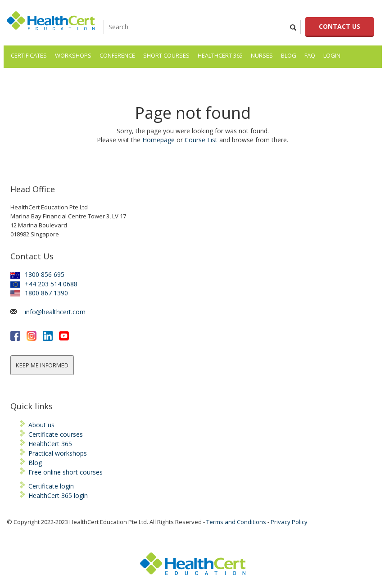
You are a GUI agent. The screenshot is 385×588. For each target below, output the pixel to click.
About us (41, 425)
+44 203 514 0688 (44, 284)
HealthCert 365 (220, 55)
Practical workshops (58, 453)
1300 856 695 (37, 274)
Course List (201, 140)
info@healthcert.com (55, 312)
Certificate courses (56, 434)
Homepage (159, 140)
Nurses (262, 55)
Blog (289, 55)
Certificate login (51, 486)
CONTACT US (340, 26)
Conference (117, 55)
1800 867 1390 (39, 293)
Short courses (166, 55)
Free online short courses (66, 472)
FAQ (310, 55)
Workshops (73, 55)
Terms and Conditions (236, 522)
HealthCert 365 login (58, 495)
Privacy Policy (289, 522)
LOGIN (332, 55)
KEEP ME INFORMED (42, 365)
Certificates (29, 55)
